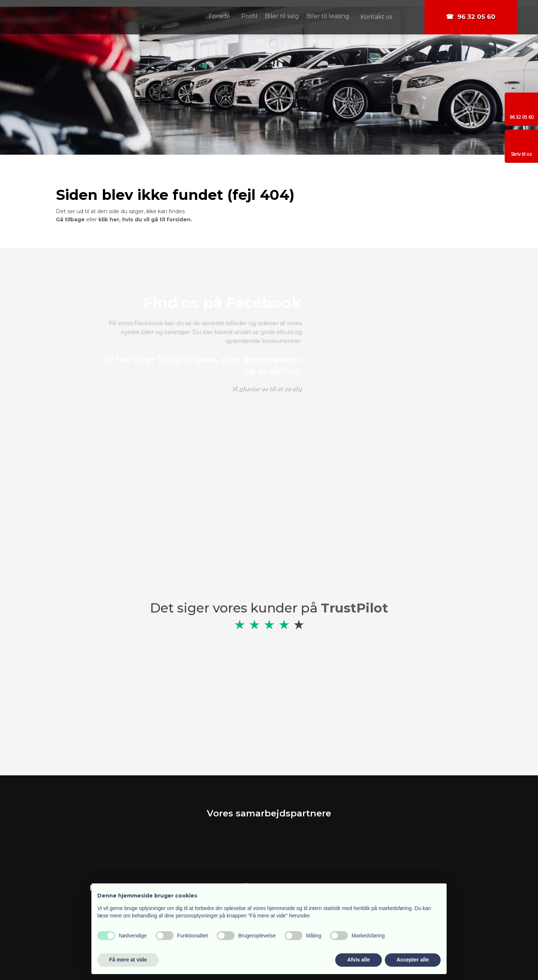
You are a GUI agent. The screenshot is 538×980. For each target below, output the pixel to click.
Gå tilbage (70, 219)
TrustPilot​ (354, 608)
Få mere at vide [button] (128, 960)
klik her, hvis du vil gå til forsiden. (145, 219)
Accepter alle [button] (413, 960)
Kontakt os (376, 17)
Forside (219, 16)
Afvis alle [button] (358, 960)
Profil (249, 16)
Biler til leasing (328, 16)
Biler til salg (282, 16)
